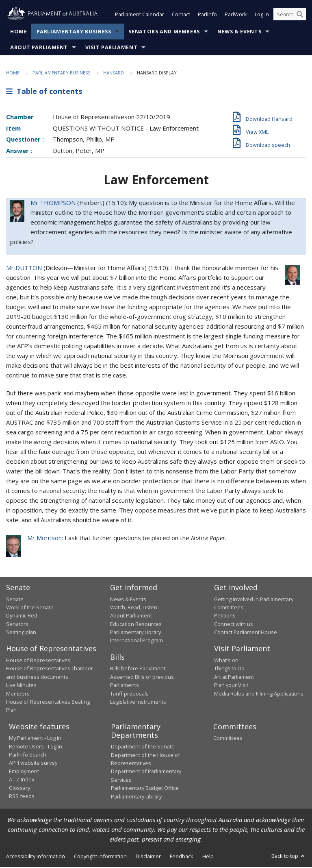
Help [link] (208, 857)
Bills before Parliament (138, 669)
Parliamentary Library (135, 633)
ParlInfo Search (28, 755)
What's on (226, 661)
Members (18, 694)
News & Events (239, 32)
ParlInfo (207, 15)
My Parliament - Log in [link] (35, 739)
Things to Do (229, 669)
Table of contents (44, 92)
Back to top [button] (289, 857)
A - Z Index (22, 780)
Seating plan (21, 633)
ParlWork (236, 15)
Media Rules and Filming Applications (259, 694)
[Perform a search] (300, 15)
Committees (228, 739)
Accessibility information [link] (36, 857)
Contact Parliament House (246, 633)
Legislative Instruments (138, 702)
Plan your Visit (231, 686)
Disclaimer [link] (148, 857)
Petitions (225, 616)
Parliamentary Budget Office (145, 789)
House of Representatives (38, 661)
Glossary (19, 789)
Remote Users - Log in (36, 747)
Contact (181, 15)
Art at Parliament (234, 678)
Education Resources (136, 625)
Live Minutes (21, 686)
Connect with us (234, 625)
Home (19, 32)
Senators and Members (164, 32)
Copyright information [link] (100, 857)
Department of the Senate (143, 747)
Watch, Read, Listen (134, 608)
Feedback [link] (182, 857)
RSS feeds (22, 797)
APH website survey (33, 763)
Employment (24, 772)
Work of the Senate (30, 608)
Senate (15, 600)
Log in (262, 15)
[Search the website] (290, 15)
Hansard (114, 73)
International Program (136, 641)
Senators (17, 625)
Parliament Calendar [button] (140, 15)
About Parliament (39, 48)
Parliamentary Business (74, 32)
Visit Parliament (111, 48)
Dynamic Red (22, 616)
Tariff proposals (129, 694)
